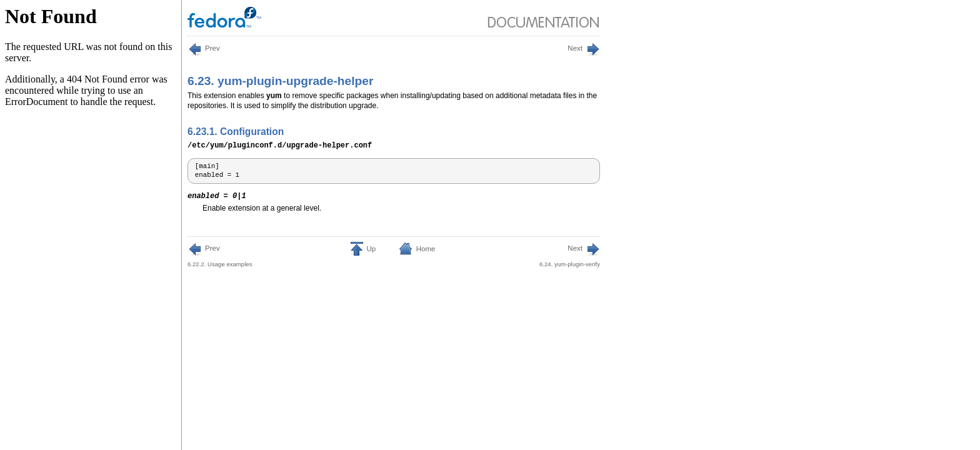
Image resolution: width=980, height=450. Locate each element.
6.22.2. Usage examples (220, 255)
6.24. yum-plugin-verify (570, 255)
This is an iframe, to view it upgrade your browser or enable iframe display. (91, 225)
